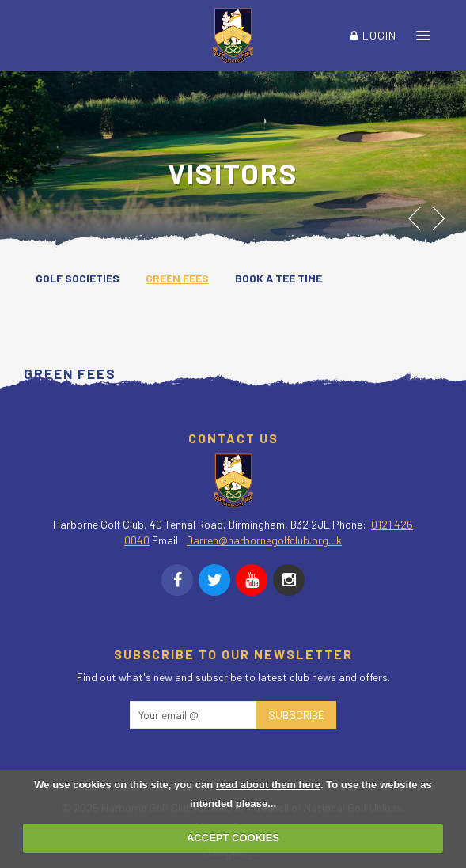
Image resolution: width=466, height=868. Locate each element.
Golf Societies (78, 278)
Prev (415, 218)
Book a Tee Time (278, 278)
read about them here (268, 785)
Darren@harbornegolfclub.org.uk (264, 540)
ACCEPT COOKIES (233, 838)
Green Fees (177, 278)
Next (440, 219)
